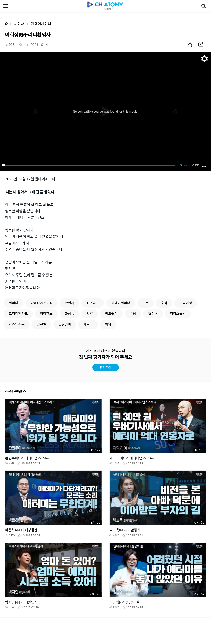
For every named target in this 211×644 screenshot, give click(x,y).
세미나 (19, 24)
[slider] (89, 165)
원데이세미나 (41, 24)
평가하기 (106, 367)
